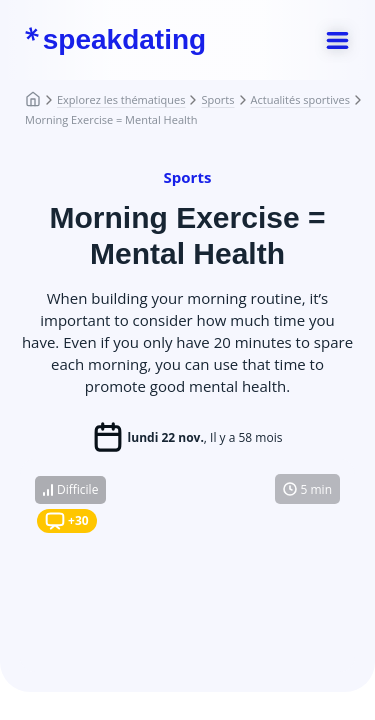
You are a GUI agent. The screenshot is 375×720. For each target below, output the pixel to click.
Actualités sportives (300, 99)
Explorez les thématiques (121, 99)
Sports (217, 99)
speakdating (115, 40)
